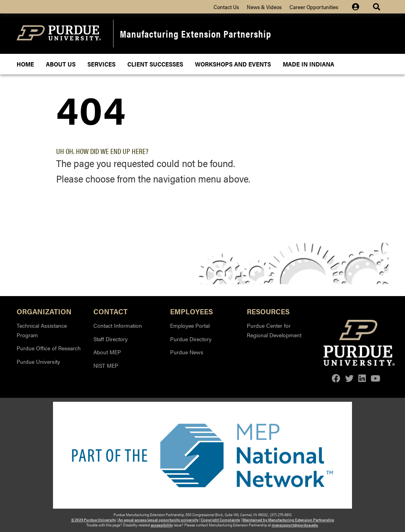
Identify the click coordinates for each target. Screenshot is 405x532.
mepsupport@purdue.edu (295, 525)
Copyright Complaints (220, 520)
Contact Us (226, 7)
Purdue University (38, 361)
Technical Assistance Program (42, 330)
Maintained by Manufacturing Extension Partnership (288, 520)
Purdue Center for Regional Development (274, 330)
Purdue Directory (191, 339)
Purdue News (187, 352)
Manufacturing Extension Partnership (196, 33)
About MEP (107, 352)
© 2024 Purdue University (94, 520)
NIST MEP (106, 365)
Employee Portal (190, 325)
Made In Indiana (308, 64)
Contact (111, 311)
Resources (268, 311)
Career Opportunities (314, 7)
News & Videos (264, 7)
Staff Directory (111, 339)
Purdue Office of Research (49, 348)
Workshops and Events (233, 64)
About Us (61, 64)
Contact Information (118, 325)
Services (101, 64)
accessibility (162, 525)
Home (25, 64)
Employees (191, 311)
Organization (44, 311)
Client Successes (155, 64)
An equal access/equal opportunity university (158, 520)
